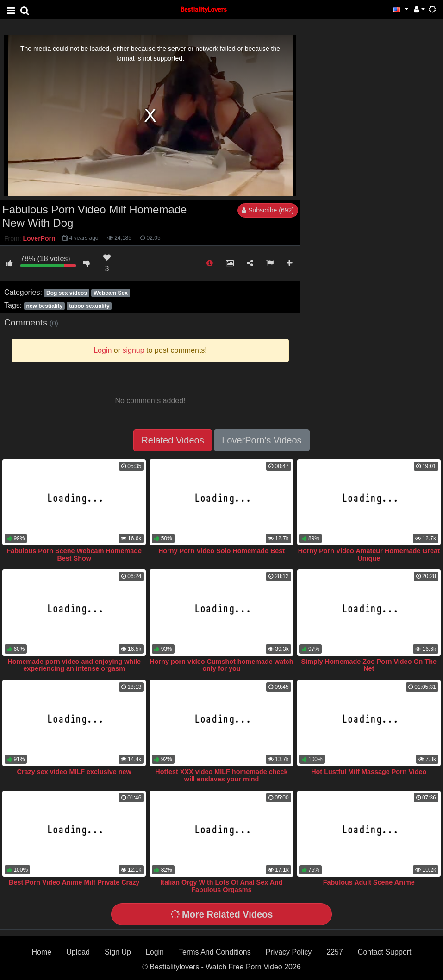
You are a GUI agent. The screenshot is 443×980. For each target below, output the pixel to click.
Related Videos (172, 440)
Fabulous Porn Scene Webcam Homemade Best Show (74, 555)
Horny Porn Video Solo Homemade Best (221, 551)
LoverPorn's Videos (262, 440)
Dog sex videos (67, 293)
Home (42, 952)
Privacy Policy (289, 952)
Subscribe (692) (268, 210)
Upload (78, 952)
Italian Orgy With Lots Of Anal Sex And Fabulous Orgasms (221, 886)
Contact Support (385, 952)
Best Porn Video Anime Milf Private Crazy (74, 882)
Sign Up (118, 952)
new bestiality (44, 306)
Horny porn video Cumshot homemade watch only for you (221, 665)
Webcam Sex (111, 293)
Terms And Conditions (215, 952)
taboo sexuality (89, 306)
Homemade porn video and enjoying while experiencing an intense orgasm (74, 665)
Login (155, 952)
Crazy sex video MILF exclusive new (74, 772)
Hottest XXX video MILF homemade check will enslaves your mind (221, 775)
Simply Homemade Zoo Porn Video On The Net (369, 665)
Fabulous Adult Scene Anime (369, 882)
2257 (335, 952)
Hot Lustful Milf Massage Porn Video (369, 772)
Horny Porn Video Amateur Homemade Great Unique (369, 555)
